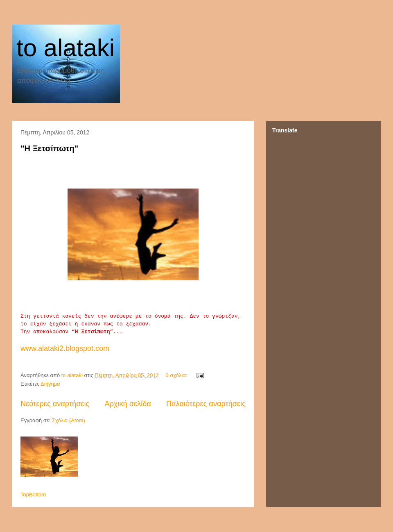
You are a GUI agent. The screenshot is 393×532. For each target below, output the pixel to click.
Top (25, 494)
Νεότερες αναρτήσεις (55, 404)
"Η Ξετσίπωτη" (49, 148)
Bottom (37, 494)
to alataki (65, 48)
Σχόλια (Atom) (69, 420)
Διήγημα (50, 384)
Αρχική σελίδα (128, 404)
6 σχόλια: (177, 375)
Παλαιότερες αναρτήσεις (206, 404)
